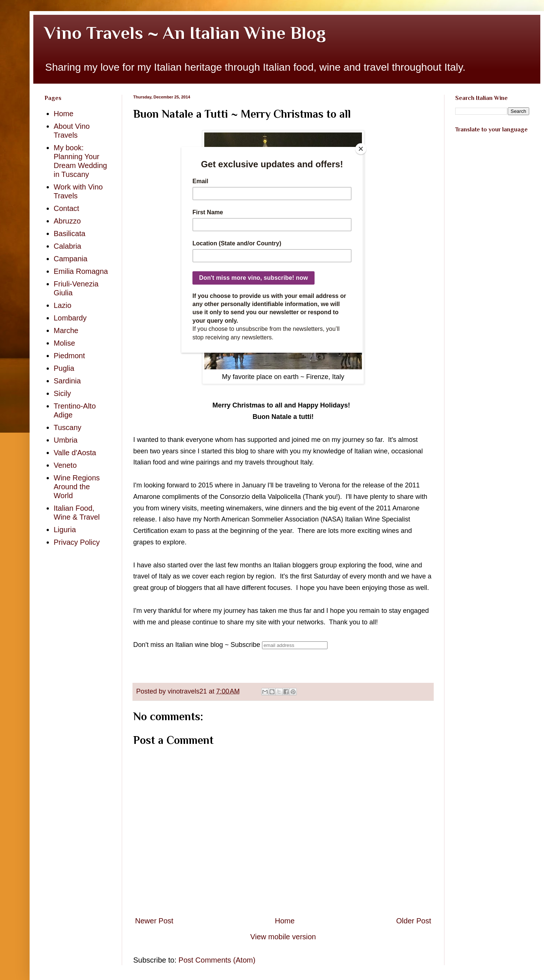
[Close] (361, 149)
